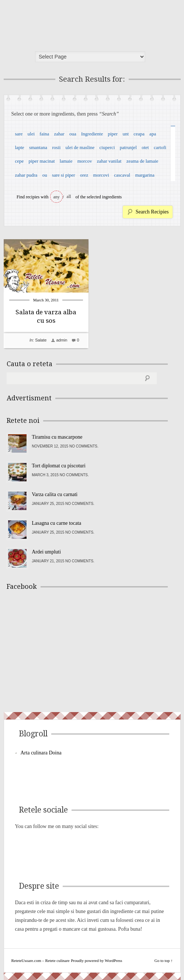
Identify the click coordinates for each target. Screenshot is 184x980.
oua (73, 134)
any (57, 197)
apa (153, 134)
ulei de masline (80, 147)
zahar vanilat (109, 161)
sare (19, 134)
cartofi (160, 147)
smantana (38, 147)
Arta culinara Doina (41, 753)
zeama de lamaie (143, 161)
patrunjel (128, 147)
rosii (56, 147)
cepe (19, 161)
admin (62, 340)
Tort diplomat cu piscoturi (59, 466)
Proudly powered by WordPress (96, 960)
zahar (59, 134)
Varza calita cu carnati (55, 494)
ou (45, 175)
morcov (85, 161)
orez (84, 175)
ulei (31, 134)
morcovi (101, 175)
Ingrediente (92, 134)
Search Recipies (152, 212)
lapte (19, 147)
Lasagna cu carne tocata (56, 523)
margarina (145, 175)
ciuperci (107, 147)
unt (126, 134)
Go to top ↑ (164, 960)
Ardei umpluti (46, 552)
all (69, 197)
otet (145, 147)
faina (44, 134)
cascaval (122, 175)
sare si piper (64, 175)
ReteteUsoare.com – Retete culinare (60, 23)
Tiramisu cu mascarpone (57, 437)
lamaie (66, 161)
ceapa (139, 134)
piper (113, 134)
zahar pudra (26, 175)
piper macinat (41, 161)
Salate (41, 340)
